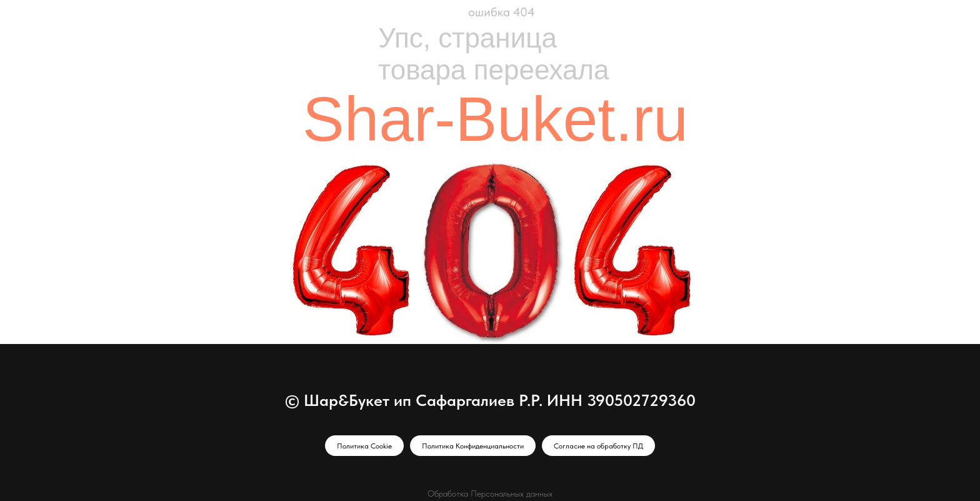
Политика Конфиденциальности (473, 446)
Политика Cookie (364, 446)
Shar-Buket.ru (495, 119)
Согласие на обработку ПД (598, 446)
